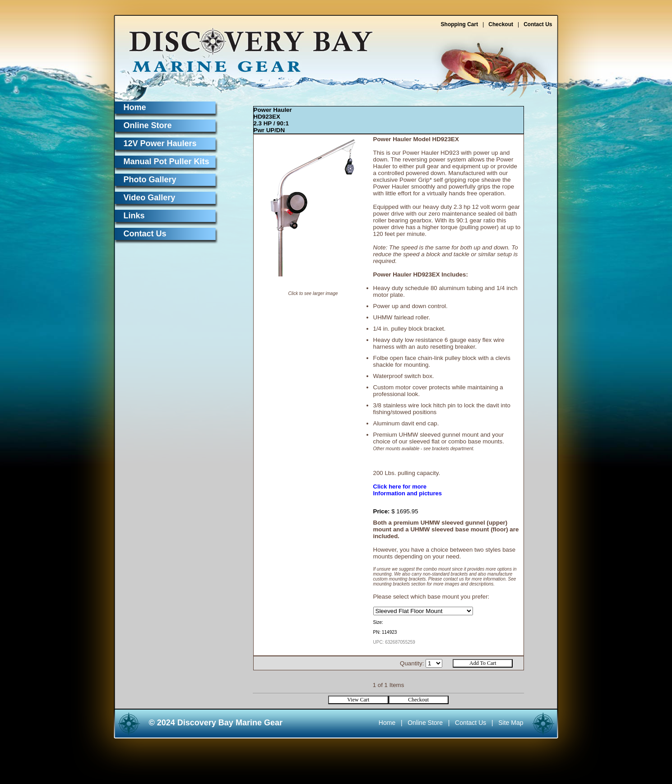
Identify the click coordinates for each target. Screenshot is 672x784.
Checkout (501, 24)
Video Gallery (150, 198)
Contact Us (538, 24)
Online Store (148, 125)
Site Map (511, 723)
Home (135, 107)
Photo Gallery (150, 180)
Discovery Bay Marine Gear (246, 46)
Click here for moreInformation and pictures (408, 490)
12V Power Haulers (160, 143)
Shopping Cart (460, 24)
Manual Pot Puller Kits (167, 161)
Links (134, 216)
